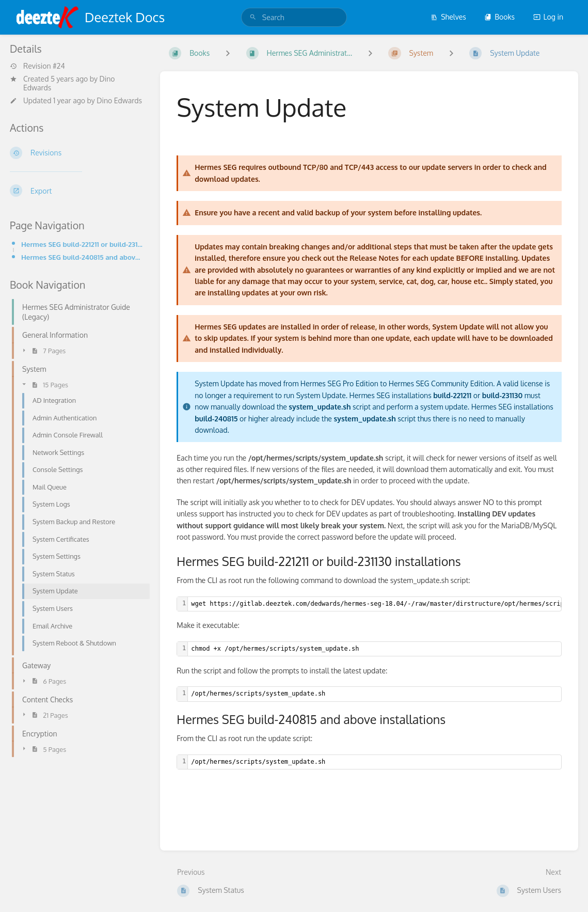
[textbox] (375, 649)
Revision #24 (37, 66)
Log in (548, 17)
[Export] (77, 191)
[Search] (253, 17)
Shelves (448, 17)
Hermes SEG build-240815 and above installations (82, 257)
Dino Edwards (119, 100)
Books (499, 17)
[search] (294, 17)
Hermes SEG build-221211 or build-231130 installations (82, 244)
